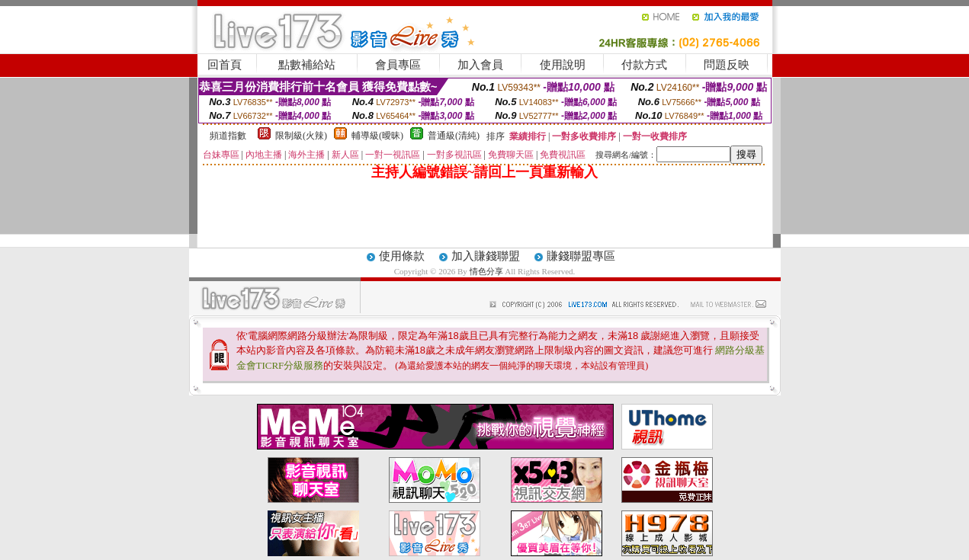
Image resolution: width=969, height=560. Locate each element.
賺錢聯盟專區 (581, 256)
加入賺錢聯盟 (486, 256)
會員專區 (398, 65)
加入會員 (480, 65)
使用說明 (563, 65)
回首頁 (225, 65)
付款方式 (644, 65)
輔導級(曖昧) (377, 136)
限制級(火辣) (301, 136)
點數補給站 (307, 65)
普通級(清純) (454, 136)
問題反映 (727, 65)
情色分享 (488, 271)
